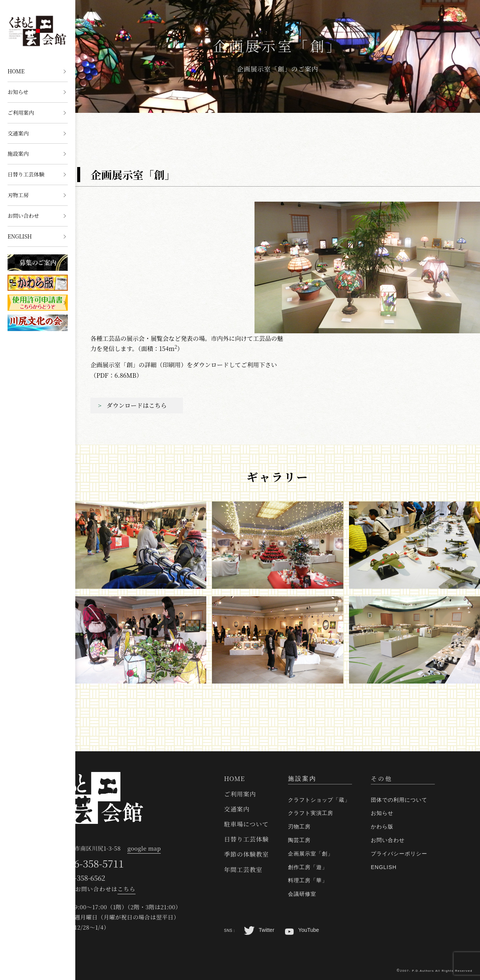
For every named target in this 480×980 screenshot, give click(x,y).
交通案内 (18, 133)
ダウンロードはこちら (137, 405)
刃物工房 (18, 195)
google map (144, 848)
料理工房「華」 (308, 880)
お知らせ (18, 92)
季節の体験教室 (246, 854)
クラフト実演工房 (311, 813)
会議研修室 (302, 894)
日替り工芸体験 (26, 174)
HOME (16, 71)
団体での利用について (399, 800)
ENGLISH (20, 236)
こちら (126, 889)
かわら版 (382, 827)
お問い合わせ (23, 216)
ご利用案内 (21, 112)
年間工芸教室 (243, 870)
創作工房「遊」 (308, 867)
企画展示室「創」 (311, 854)
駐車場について (246, 824)
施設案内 (18, 153)
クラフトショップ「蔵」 (319, 800)
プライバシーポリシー (399, 854)
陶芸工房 (299, 840)
